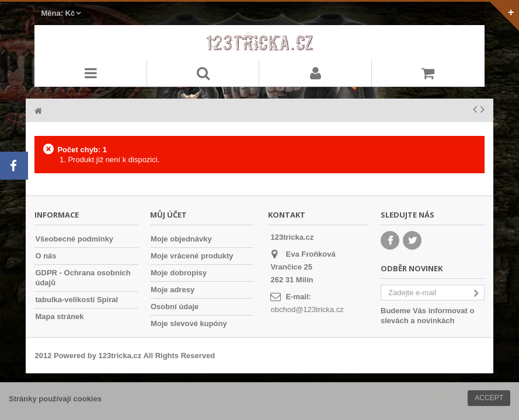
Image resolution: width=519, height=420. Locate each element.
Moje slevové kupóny (189, 323)
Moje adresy (173, 290)
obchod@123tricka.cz (307, 309)
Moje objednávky (181, 239)
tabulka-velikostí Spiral (76, 300)
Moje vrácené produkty (192, 256)
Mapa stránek (59, 316)
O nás (46, 256)
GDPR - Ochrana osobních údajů (83, 278)
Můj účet (168, 215)
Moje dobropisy (179, 273)
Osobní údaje (175, 307)
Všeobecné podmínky (74, 239)
